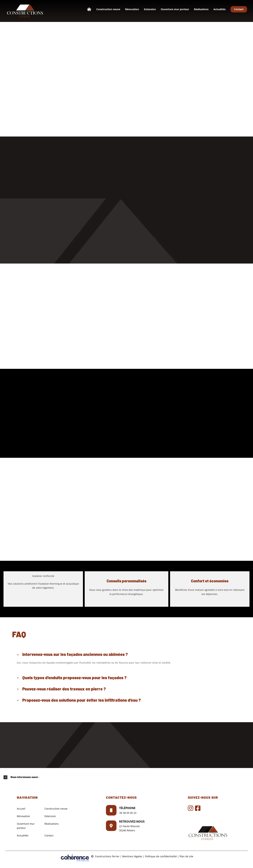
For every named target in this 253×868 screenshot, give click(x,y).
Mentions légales (132, 856)
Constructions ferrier (107, 856)
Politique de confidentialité (161, 856)
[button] (126, 654)
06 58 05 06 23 (128, 813)
